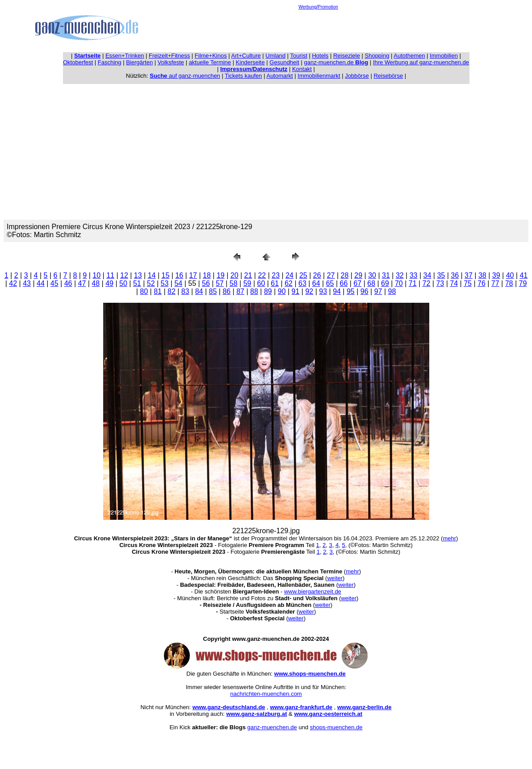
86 (226, 291)
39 (496, 275)
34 (427, 275)
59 (247, 283)
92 (309, 291)
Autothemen (409, 56)
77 (495, 283)
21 (248, 275)
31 (386, 275)
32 (400, 275)
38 (482, 275)
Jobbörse (357, 76)
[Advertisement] (318, 29)
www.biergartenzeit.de (313, 591)
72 (427, 283)
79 (523, 283)
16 (179, 275)
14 (152, 275)
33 (414, 275)
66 (344, 283)
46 (68, 283)
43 (27, 283)
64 (316, 283)
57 (220, 283)
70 (399, 283)
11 (110, 275)
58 (234, 283)
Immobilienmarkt (319, 76)
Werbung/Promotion (318, 7)
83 (185, 291)
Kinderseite (250, 62)
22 (262, 275)
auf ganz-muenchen (185, 76)
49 (109, 283)
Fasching (110, 62)
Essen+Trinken (125, 56)
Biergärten (139, 62)
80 (144, 291)
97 (378, 291)
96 (364, 291)
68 (371, 283)
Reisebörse (388, 76)
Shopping (377, 56)
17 (193, 275)
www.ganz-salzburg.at (256, 714)
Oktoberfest (78, 62)
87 (240, 291)
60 (261, 283)
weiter (335, 578)
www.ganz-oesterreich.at (328, 714)
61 (275, 283)
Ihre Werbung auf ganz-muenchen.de (421, 62)
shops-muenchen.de (336, 727)
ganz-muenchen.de (336, 62)
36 (455, 275)
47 (82, 283)
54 (178, 283)
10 (96, 275)
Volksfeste (171, 62)
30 (372, 275)
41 (524, 275)
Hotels (320, 56)
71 (413, 283)
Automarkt (279, 76)
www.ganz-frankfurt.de (301, 707)
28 (345, 275)
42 (13, 283)
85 (213, 291)
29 (358, 275)
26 (317, 275)
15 (166, 275)
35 (441, 275)
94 (337, 291)
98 (392, 291)
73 (440, 283)
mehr (449, 538)
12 (124, 275)
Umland (275, 56)
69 (385, 283)
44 (41, 283)
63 (302, 283)
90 (282, 291)
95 (351, 291)
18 (207, 275)
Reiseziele (347, 56)
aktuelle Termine (210, 62)
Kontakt (302, 69)
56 (206, 283)
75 (468, 283)
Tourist (299, 56)
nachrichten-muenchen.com (266, 694)
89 (268, 291)
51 (137, 283)
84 (199, 291)
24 (289, 275)
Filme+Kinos (211, 56)
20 (235, 275)
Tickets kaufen (243, 76)
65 (330, 283)
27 (331, 275)
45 (54, 283)
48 (96, 283)
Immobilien (444, 56)
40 (510, 275)
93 (323, 291)
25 (303, 275)
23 (276, 275)
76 (482, 283)
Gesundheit (284, 62)
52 (151, 283)
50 (123, 283)
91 (296, 291)
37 (469, 275)
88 (254, 291)
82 (172, 291)
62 (289, 283)
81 (158, 291)
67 (357, 283)
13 (138, 275)
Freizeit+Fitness (169, 56)
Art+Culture (246, 56)
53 (165, 283)
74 (454, 283)
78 (509, 283)
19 (221, 275)
